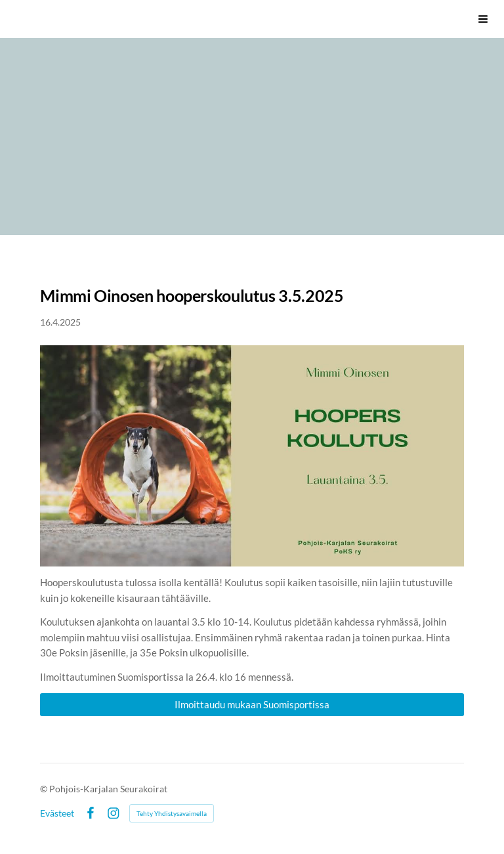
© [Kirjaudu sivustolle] (45, 789)
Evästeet (57, 813)
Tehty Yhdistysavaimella (172, 813)
